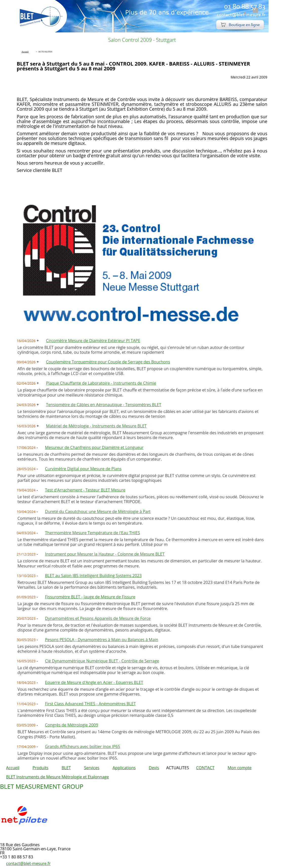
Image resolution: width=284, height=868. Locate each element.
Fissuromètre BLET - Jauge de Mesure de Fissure (90, 597)
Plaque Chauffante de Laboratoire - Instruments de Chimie (101, 383)
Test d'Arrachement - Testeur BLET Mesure (85, 490)
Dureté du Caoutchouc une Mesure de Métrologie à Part (98, 511)
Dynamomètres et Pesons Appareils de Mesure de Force (98, 618)
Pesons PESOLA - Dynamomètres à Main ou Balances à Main (102, 640)
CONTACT (205, 768)
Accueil (13, 768)
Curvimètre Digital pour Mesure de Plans (83, 469)
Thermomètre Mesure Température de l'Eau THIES (93, 533)
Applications (124, 768)
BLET (66, 768)
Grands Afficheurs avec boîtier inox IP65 (83, 746)
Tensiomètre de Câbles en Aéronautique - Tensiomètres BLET (104, 405)
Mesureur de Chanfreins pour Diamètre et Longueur (94, 447)
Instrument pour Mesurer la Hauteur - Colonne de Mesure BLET (105, 554)
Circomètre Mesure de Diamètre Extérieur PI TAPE (93, 341)
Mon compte (240, 768)
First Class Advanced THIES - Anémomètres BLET (90, 704)
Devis (154, 768)
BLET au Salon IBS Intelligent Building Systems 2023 (93, 576)
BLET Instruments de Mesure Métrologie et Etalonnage (57, 777)
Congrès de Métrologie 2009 (72, 725)
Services (92, 768)
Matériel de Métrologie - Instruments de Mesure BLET (96, 426)
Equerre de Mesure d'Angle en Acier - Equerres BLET (94, 682)
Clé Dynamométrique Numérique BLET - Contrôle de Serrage (102, 661)
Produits (40, 768)
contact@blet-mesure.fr (28, 863)
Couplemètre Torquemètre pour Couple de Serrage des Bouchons (108, 362)
